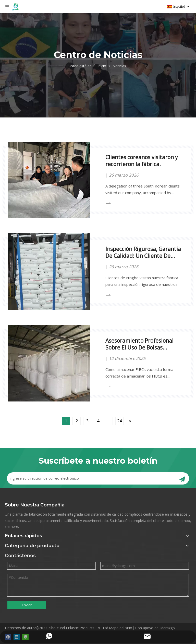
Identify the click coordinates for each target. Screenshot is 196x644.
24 (119, 421)
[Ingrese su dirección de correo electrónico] (89, 478)
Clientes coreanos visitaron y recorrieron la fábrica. (142, 161)
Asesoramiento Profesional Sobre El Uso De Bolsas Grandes (139, 347)
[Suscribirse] (182, 478)
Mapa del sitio (121, 628)
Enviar (27, 605)
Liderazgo (167, 628)
